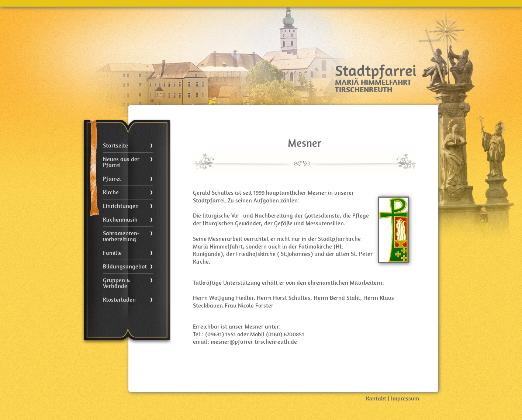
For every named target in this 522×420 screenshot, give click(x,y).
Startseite (115, 146)
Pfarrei (112, 179)
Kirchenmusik (120, 220)
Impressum (405, 398)
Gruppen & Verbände (116, 283)
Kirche (111, 192)
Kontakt (376, 398)
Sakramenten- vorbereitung (121, 236)
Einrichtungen (121, 206)
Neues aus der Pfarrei (121, 162)
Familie (112, 253)
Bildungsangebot (125, 267)
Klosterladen (119, 300)
